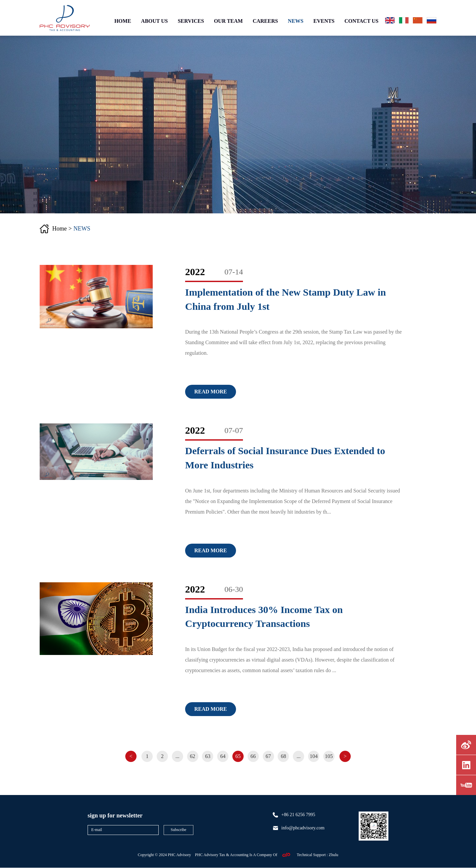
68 (284, 756)
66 (253, 756)
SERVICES (191, 21)
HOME (123, 21)
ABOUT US (155, 21)
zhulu (334, 855)
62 (192, 756)
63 (208, 756)
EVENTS (324, 21)
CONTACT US (361, 21)
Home (59, 229)
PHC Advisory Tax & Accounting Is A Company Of (236, 855)
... (177, 756)
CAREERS (265, 21)
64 (223, 756)
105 (329, 756)
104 (314, 756)
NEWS (296, 21)
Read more (211, 392)
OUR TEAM (228, 21)
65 (238, 756)
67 (268, 756)
